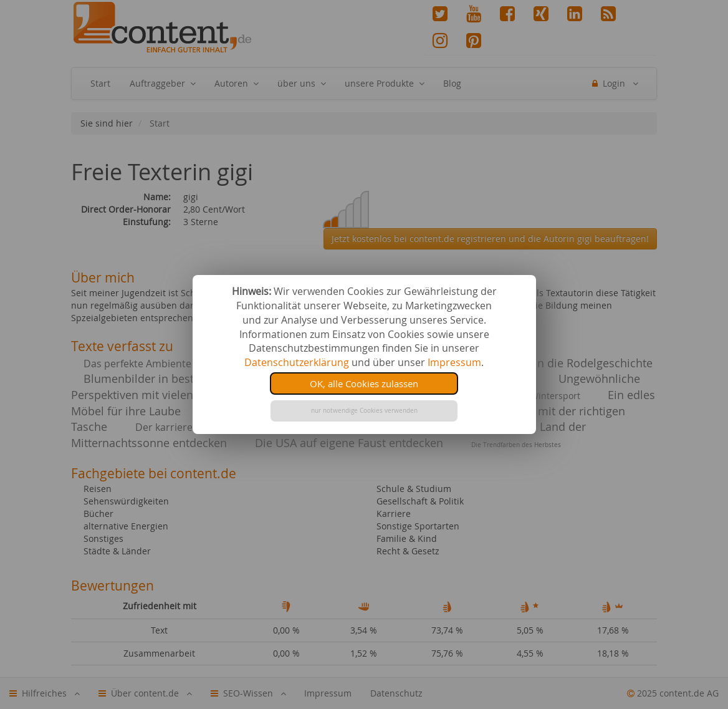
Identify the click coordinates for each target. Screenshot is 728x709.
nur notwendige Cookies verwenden (364, 411)
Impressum (454, 362)
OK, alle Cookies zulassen (364, 383)
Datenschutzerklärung (297, 362)
